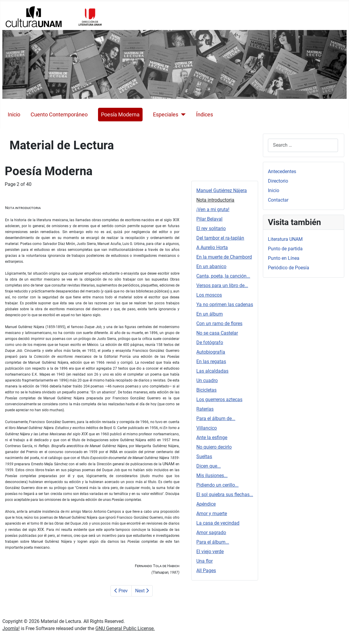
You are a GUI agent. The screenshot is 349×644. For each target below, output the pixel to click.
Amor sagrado (211, 533)
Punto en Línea (284, 258)
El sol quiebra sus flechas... (225, 495)
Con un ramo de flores (219, 323)
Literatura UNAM (285, 239)
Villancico (207, 428)
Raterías (205, 409)
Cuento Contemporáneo (59, 115)
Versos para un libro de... (222, 285)
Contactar (278, 200)
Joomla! (11, 628)
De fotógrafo (210, 342)
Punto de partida (285, 249)
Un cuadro (207, 380)
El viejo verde (210, 552)
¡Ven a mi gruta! (213, 209)
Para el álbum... (213, 542)
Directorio (278, 181)
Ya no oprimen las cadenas (225, 304)
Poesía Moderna (120, 115)
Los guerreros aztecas (219, 399)
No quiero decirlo (214, 447)
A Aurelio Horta (212, 247)
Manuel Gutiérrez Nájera (222, 190)
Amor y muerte (212, 514)
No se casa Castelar (217, 333)
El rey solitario (211, 228)
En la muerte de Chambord (224, 257)
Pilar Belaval (209, 219)
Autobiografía (211, 352)
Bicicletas (206, 390)
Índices (204, 115)
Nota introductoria (215, 200)
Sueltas (204, 457)
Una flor (204, 561)
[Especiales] (182, 115)
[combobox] (303, 145)
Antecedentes (282, 171)
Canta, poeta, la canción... (223, 276)
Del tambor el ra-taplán (220, 238)
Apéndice (206, 504)
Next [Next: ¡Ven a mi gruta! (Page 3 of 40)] (142, 591)
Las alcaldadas (212, 371)
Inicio (14, 115)
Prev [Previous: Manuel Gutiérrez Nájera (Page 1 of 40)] (121, 591)
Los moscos (209, 295)
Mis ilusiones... (212, 476)
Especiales (166, 115)
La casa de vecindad (218, 523)
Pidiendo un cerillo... (217, 485)
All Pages (206, 571)
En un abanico (211, 266)
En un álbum (210, 314)
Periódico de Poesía (289, 268)
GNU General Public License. (125, 628)
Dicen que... (209, 466)
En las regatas (211, 361)
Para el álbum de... (216, 418)
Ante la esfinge (212, 437)
